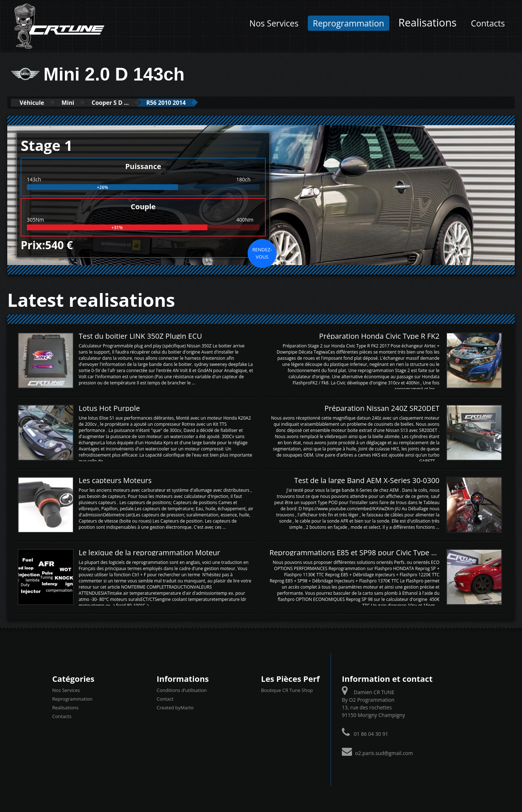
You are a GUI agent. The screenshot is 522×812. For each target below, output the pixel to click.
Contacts (488, 23)
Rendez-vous (262, 253)
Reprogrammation (349, 23)
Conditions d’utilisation (182, 690)
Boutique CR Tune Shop (287, 690)
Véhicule (35, 102)
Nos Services (274, 23)
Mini (77, 102)
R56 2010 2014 (188, 102)
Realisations (427, 22)
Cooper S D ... (125, 102)
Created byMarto (175, 707)
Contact (165, 698)
